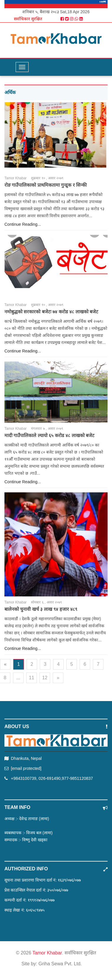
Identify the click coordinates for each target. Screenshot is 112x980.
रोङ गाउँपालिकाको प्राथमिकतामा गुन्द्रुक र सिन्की (46, 185)
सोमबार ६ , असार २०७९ (46, 602)
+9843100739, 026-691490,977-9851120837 (52, 778)
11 (32, 678)
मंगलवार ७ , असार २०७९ (47, 429)
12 (45, 678)
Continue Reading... (23, 224)
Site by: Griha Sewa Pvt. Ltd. (52, 964)
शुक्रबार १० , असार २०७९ (47, 178)
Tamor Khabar (15, 178)
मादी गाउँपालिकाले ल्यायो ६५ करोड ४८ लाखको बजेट (49, 435)
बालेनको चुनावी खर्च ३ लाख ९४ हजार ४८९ (41, 609)
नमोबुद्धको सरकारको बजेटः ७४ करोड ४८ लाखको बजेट (51, 312)
